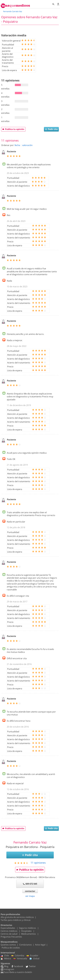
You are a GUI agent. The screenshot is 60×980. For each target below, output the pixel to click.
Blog (5, 966)
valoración (27, 145)
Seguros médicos (27, 928)
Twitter (31, 966)
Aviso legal (40, 945)
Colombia (18, 955)
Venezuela (20, 958)
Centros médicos (9, 931)
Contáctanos (25, 945)
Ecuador (32, 955)
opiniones (38, 863)
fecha (17, 145)
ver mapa (30, 896)
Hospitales (26, 931)
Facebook (17, 966)
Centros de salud (9, 934)
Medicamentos (28, 934)
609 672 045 (30, 884)
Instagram (7, 969)
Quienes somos (8, 945)
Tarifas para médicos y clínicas (16, 920)
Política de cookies (11, 948)
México (6, 958)
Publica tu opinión (13, 129)
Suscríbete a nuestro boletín (16, 972)
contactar (30, 891)
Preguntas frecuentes (11, 937)
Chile (5, 955)
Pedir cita (51, 129)
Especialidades (8, 928)
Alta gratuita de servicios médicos (17, 917)
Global (34, 958)
